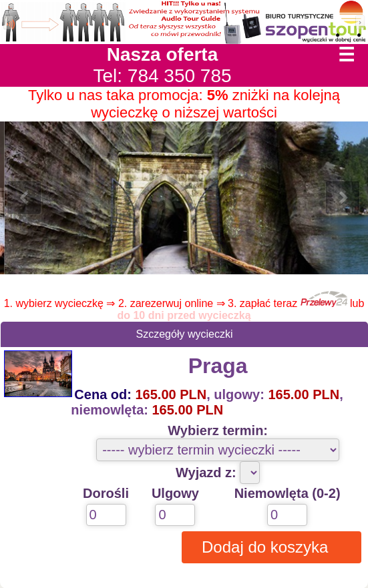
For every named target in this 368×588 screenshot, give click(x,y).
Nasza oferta (163, 54)
